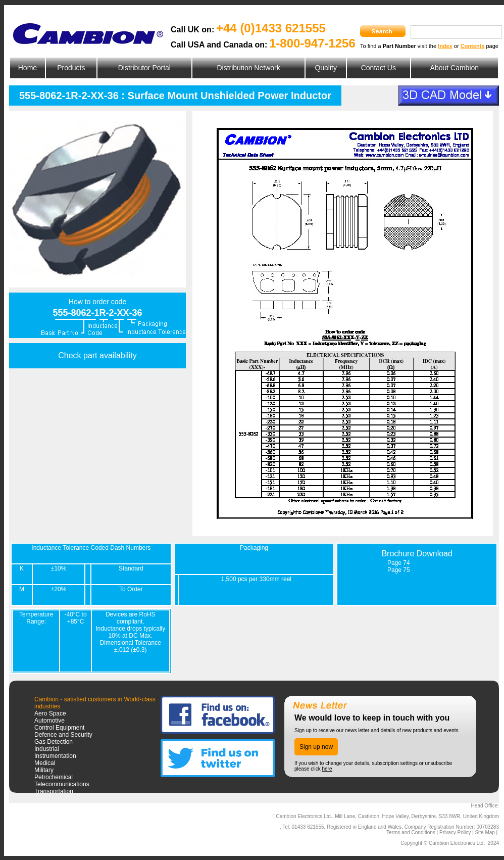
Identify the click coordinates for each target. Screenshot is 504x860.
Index (445, 46)
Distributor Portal (144, 68)
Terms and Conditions (411, 832)
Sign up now (316, 747)
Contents (473, 46)
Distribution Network (248, 68)
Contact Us (379, 68)
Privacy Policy (455, 832)
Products (71, 68)
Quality (326, 68)
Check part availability (97, 355)
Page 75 (399, 570)
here (327, 769)
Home (28, 68)
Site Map (485, 832)
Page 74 (399, 563)
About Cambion (455, 68)
